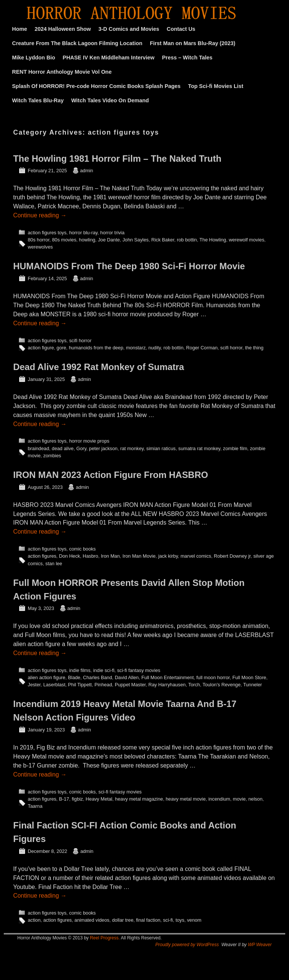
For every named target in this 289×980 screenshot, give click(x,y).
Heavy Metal (99, 799)
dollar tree (123, 920)
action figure (41, 348)
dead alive (63, 448)
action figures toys (47, 233)
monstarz (136, 348)
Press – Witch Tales (187, 58)
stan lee (54, 564)
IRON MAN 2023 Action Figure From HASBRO (111, 475)
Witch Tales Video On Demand (110, 100)
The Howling (213, 240)
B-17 (64, 799)
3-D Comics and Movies (129, 29)
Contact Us (181, 29)
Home (20, 29)
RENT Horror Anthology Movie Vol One (62, 72)
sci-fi (168, 920)
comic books (83, 549)
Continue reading (40, 215)
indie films (80, 670)
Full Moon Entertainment (168, 677)
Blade (74, 677)
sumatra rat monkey (199, 448)
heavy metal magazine (139, 799)
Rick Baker (163, 240)
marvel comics (196, 556)
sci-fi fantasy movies (139, 670)
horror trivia (112, 233)
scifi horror (81, 341)
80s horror (39, 240)
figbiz (78, 799)
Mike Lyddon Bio (34, 58)
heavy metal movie (186, 799)
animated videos (92, 920)
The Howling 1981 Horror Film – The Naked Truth (117, 159)
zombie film (235, 448)
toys (180, 920)
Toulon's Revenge (221, 685)
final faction (148, 920)
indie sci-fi (104, 670)
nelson (256, 799)
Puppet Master (130, 685)
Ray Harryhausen (167, 685)
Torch (194, 685)
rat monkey (132, 448)
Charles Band (98, 677)
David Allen (127, 677)
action (34, 920)
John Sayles (135, 240)
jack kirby (168, 556)
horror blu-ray (84, 233)
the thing (254, 348)
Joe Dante (109, 240)
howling (87, 240)
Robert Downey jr (232, 556)
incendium (219, 799)
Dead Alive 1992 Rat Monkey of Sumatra (99, 367)
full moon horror (213, 677)
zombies (52, 456)
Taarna (35, 806)
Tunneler (252, 685)
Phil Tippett (80, 685)
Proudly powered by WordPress (187, 945)
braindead (39, 448)
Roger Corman (202, 348)
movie (239, 799)
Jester (34, 685)
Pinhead (103, 685)
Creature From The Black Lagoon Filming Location (77, 43)
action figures (42, 556)
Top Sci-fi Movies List (216, 86)
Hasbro (91, 556)
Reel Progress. (105, 938)
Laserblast (54, 685)
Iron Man (110, 556)
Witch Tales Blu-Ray (38, 100)
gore (61, 348)
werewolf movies (246, 240)
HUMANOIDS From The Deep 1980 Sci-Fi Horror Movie (129, 266)
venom (194, 920)
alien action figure (47, 677)
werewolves (40, 247)
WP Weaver (260, 945)
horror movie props (89, 441)
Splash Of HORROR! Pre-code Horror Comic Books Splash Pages (96, 86)
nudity (154, 348)
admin (87, 171)
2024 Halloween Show (63, 29)
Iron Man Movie (139, 556)
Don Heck (70, 556)
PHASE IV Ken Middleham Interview (109, 58)
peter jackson (103, 448)
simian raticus (161, 448)
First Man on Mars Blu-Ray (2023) (192, 43)
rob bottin (187, 240)
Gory (81, 448)
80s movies (64, 240)
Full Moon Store (249, 677)
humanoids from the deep (96, 348)
